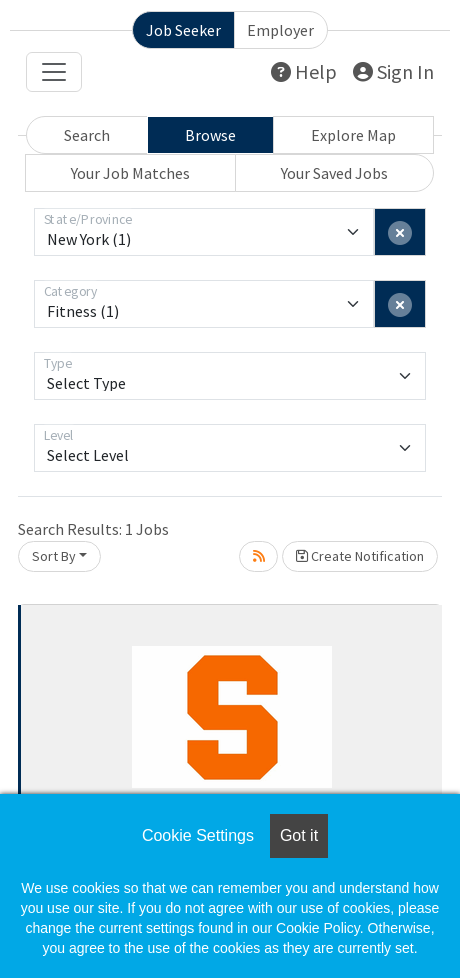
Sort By (54, 556)
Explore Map (353, 135)
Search (87, 135)
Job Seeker (183, 30)
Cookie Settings (198, 835)
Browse (210, 135)
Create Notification (360, 556)
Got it (299, 835)
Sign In (393, 71)
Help (304, 71)
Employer (280, 30)
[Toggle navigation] (54, 72)
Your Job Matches (130, 173)
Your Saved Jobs (334, 173)
